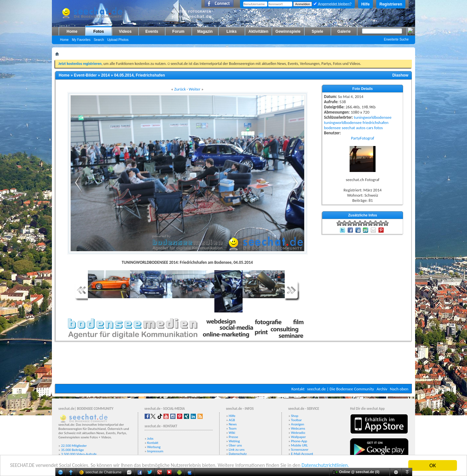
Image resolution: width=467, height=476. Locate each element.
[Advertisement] (233, 364)
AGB (232, 420)
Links (231, 31)
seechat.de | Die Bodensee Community (341, 389)
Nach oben (399, 389)
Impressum (155, 451)
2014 (106, 75)
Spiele (317, 31)
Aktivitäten (258, 31)
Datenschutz (238, 454)
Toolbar (296, 420)
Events (152, 31)
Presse (233, 437)
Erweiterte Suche (396, 39)
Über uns (235, 445)
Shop (294, 416)
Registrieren (391, 4)
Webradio (298, 433)
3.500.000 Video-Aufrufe (79, 454)
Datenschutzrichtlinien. (353, 466)
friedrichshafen (376, 122)
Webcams (298, 428)
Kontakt (298, 389)
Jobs (150, 439)
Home (72, 31)
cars (370, 128)
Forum (178, 31)
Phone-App (299, 441)
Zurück (180, 89)
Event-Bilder (85, 75)
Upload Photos (118, 40)
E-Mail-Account (302, 454)
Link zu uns (237, 450)
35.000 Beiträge (72, 450)
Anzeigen (298, 424)
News (233, 424)
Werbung (154, 447)
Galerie (344, 31)
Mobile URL (299, 445)
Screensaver (300, 450)
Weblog (234, 441)
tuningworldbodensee (373, 117)
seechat (348, 128)
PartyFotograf (363, 138)
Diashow (400, 75)
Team (233, 428)
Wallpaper (298, 437)
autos (361, 128)
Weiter (195, 89)
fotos (379, 128)
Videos (125, 31)
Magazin (205, 31)
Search (99, 40)
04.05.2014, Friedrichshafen (140, 75)
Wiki (232, 433)
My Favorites (81, 40)
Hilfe (365, 4)
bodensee (332, 128)
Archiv (382, 389)
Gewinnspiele (288, 31)
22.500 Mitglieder (74, 446)
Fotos (99, 31)
